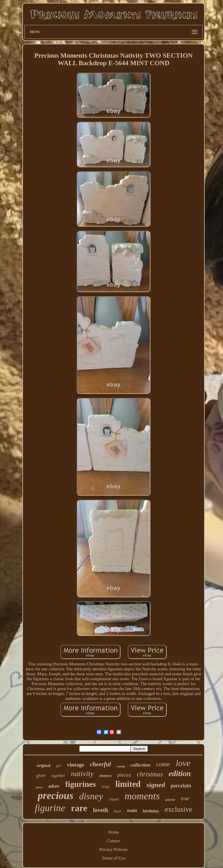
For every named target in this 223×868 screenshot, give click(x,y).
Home (114, 832)
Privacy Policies (113, 849)
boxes (39, 787)
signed (156, 785)
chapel (114, 799)
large (106, 786)
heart (118, 811)
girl (59, 766)
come (163, 764)
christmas (150, 774)
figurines (80, 784)
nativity (82, 774)
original (44, 766)
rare (79, 808)
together (59, 776)
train (132, 810)
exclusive (179, 809)
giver (41, 775)
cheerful (100, 764)
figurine (50, 808)
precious (56, 796)
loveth (100, 810)
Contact (114, 841)
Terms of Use (114, 858)
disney (91, 796)
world (121, 766)
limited (128, 784)
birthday (151, 811)
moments (142, 796)
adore (54, 786)
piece (170, 800)
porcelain (181, 786)
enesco (105, 776)
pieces (124, 775)
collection (141, 765)
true (185, 798)
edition (180, 774)
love (183, 763)
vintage (76, 765)
